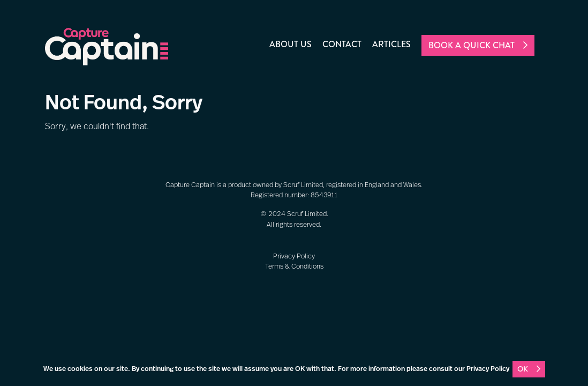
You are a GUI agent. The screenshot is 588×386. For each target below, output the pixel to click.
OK (523, 369)
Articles (391, 44)
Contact (342, 44)
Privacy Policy (294, 257)
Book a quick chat (472, 45)
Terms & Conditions (294, 267)
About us (291, 44)
